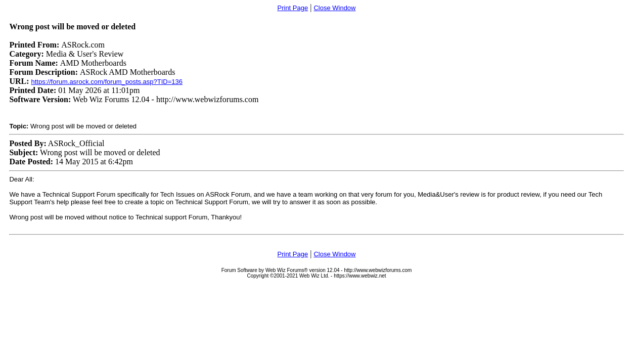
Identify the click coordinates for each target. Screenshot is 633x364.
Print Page (293, 8)
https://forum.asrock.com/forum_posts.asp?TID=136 (107, 82)
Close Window (334, 8)
